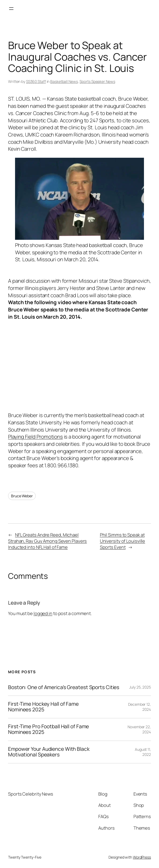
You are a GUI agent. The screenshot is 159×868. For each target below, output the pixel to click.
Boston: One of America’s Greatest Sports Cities (64, 687)
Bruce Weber (22, 496)
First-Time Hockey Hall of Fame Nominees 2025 (43, 707)
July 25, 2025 (140, 687)
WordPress (142, 857)
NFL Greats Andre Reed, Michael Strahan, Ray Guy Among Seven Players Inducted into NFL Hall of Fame (47, 541)
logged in (43, 613)
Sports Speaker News (97, 81)
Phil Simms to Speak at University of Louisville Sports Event (123, 541)
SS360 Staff (36, 81)
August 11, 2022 (143, 752)
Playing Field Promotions (35, 437)
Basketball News (64, 81)
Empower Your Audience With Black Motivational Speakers (49, 752)
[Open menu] (11, 9)
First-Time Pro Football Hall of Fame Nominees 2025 (48, 729)
